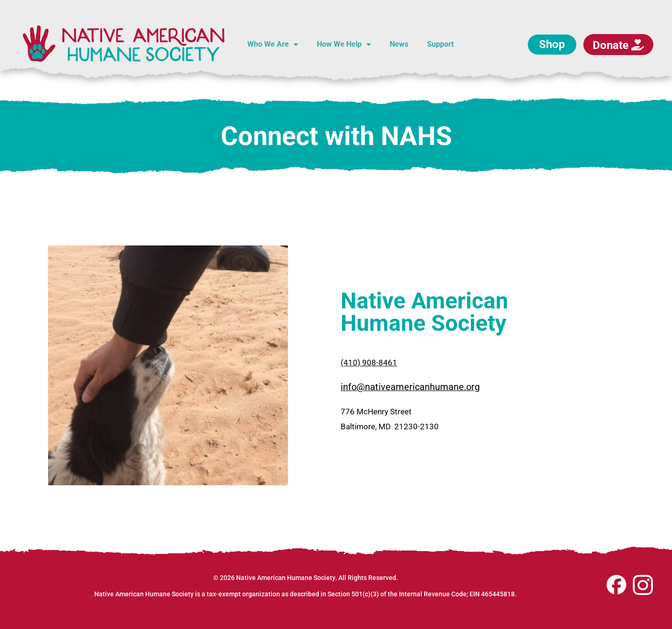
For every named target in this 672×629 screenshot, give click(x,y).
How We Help (344, 44)
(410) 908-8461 (369, 363)
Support (440, 44)
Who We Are (273, 44)
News (399, 44)
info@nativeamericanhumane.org (410, 387)
